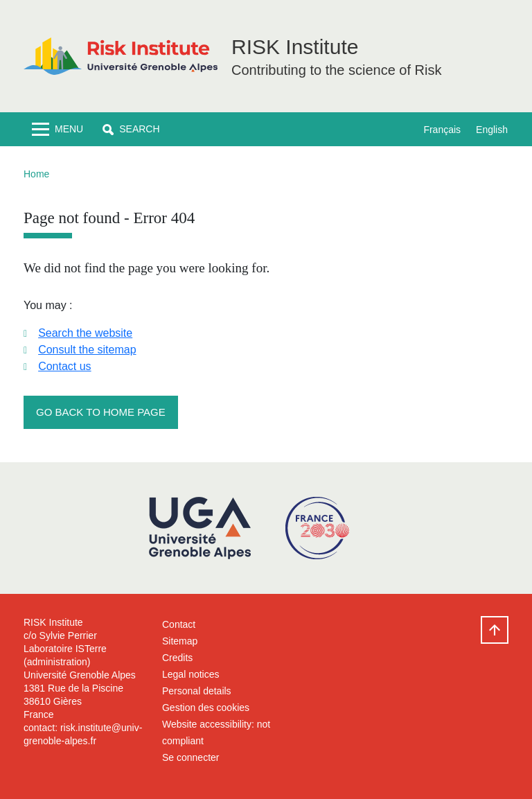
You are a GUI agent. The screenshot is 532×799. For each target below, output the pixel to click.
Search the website (85, 333)
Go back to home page (101, 412)
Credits (177, 658)
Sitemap (180, 641)
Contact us (64, 366)
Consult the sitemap (87, 350)
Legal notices (191, 674)
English (492, 130)
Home (36, 174)
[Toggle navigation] (57, 129)
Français (442, 130)
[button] (131, 129)
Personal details (197, 691)
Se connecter (191, 757)
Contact (179, 624)
